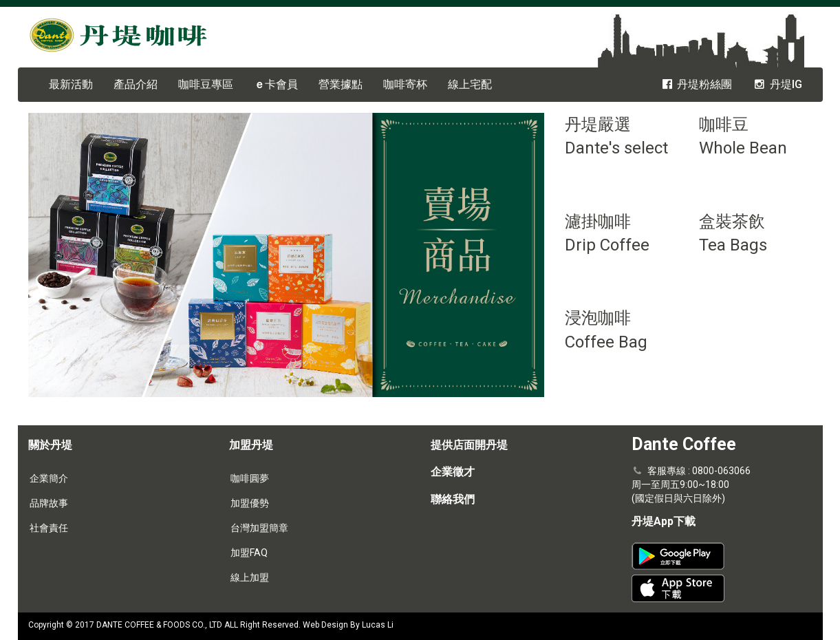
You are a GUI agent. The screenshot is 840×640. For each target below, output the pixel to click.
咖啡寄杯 (405, 84)
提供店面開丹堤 (469, 445)
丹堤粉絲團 (696, 84)
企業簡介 (49, 478)
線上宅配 (470, 84)
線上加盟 (250, 577)
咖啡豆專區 (206, 84)
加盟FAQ (249, 553)
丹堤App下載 (664, 521)
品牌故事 (49, 503)
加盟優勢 (250, 503)
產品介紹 (136, 84)
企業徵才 (453, 472)
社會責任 (49, 528)
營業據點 (341, 84)
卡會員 (276, 84)
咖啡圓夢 (250, 478)
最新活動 (71, 84)
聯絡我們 (453, 499)
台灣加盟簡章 (259, 528)
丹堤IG (777, 84)
